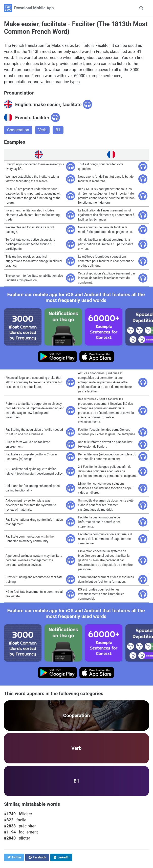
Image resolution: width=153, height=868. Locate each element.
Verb (42, 130)
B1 (58, 130)
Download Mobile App (34, 8)
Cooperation (18, 130)
